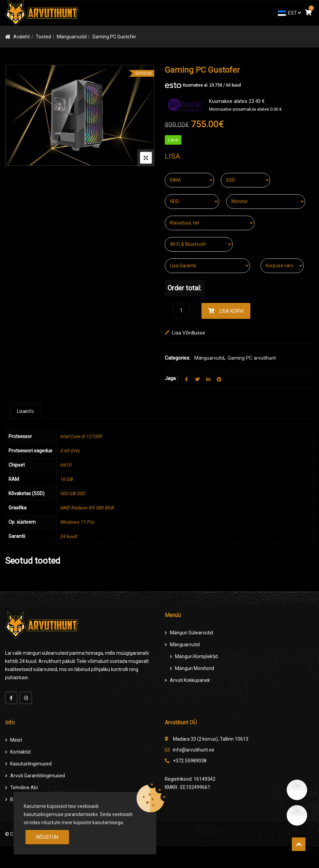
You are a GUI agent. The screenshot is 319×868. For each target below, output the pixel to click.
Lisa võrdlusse (189, 333)
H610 (66, 465)
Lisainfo (25, 411)
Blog (15, 799)
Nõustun (47, 837)
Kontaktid (20, 752)
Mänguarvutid (72, 37)
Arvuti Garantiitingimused (38, 776)
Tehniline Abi (24, 788)
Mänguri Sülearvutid (191, 633)
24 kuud (68, 536)
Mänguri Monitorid (194, 668)
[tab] (25, 411)
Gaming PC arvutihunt (252, 358)
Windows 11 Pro (77, 522)
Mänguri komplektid (196, 656)
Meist (16, 740)
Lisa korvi (232, 311)
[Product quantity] (181, 311)
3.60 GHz (70, 451)
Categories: (178, 358)
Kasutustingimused (31, 764)
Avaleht (22, 37)
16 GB (66, 479)
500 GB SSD (72, 493)
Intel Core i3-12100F (81, 436)
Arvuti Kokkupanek (190, 680)
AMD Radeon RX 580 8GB (87, 508)
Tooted (43, 37)
